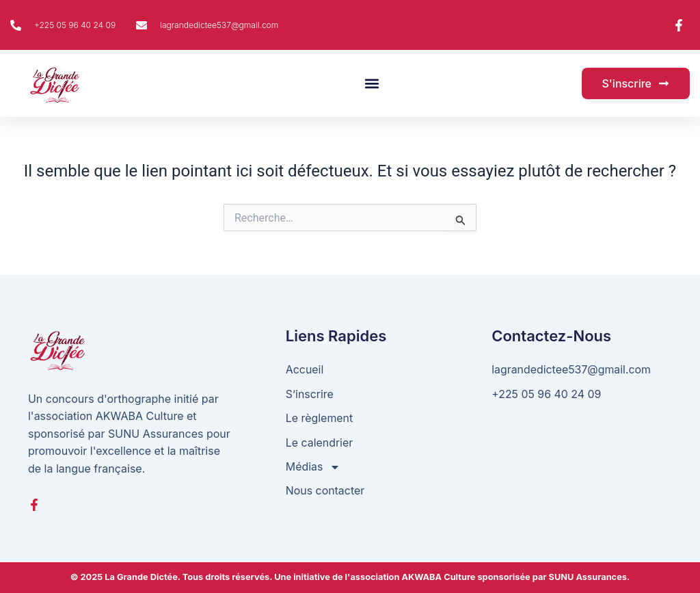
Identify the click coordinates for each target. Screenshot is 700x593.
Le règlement (320, 418)
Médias (313, 468)
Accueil (305, 369)
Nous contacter (325, 491)
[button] (372, 84)
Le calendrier (320, 443)
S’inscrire (310, 394)
